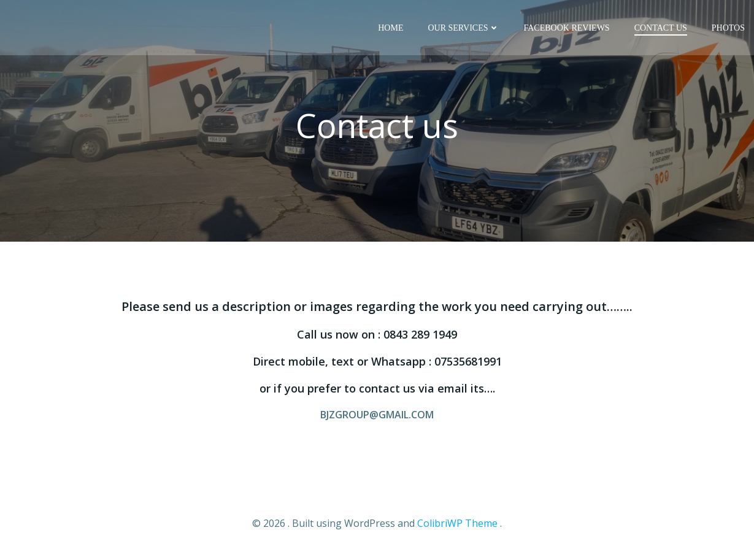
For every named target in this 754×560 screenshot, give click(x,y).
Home (390, 28)
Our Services (463, 28)
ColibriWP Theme (457, 523)
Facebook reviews (567, 28)
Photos (728, 28)
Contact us (661, 28)
